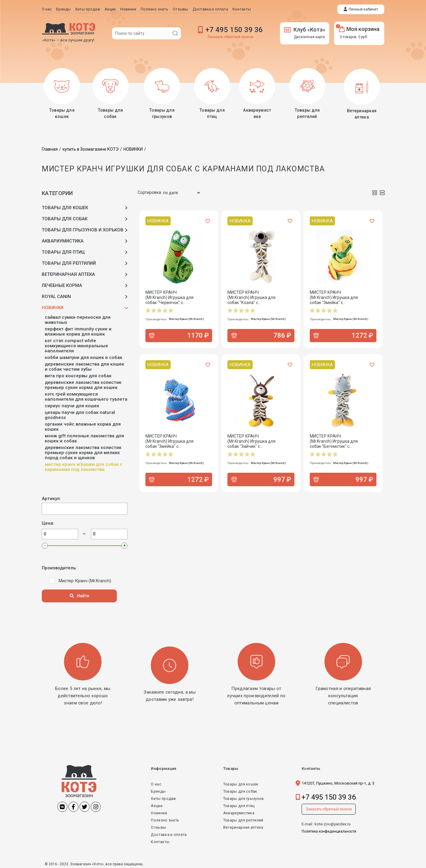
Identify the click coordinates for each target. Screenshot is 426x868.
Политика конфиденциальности (329, 830)
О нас (156, 783)
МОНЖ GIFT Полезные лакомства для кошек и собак (84, 437)
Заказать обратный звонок (230, 37)
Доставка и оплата (169, 833)
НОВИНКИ (133, 148)
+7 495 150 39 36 (234, 30)
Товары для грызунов (243, 797)
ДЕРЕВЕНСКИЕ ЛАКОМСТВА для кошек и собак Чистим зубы (84, 365)
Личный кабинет (363, 9)
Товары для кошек (240, 783)
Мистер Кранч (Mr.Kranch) (85, 579)
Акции (157, 804)
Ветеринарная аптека (242, 826)
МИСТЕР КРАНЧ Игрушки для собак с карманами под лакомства (84, 466)
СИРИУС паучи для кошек (72, 404)
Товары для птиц (238, 804)
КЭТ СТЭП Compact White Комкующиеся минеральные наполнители (76, 344)
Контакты (160, 840)
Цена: (48, 522)
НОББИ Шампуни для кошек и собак (84, 356)
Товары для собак (239, 790)
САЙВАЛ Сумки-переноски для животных (78, 318)
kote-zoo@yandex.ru (333, 823)
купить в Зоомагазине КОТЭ (91, 148)
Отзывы (159, 826)
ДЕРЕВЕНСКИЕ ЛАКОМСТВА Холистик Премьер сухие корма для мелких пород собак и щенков (83, 451)
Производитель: (59, 567)
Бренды (158, 790)
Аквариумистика (238, 811)
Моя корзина (359, 29)
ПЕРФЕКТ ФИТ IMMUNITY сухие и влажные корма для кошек (78, 330)
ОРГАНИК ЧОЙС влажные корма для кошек (83, 425)
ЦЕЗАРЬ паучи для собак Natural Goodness (80, 414)
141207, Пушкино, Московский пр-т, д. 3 (338, 782)
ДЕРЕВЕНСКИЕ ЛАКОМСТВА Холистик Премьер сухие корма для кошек (83, 384)
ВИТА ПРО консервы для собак (78, 374)
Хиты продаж (164, 797)
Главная (50, 148)
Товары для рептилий (243, 819)
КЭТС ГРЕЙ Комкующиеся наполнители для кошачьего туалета (86, 395)
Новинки (159, 811)
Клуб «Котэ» (305, 30)
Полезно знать (165, 819)
